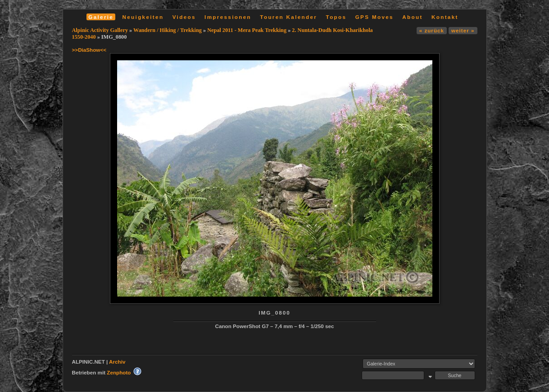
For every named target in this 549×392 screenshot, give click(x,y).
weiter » (463, 30)
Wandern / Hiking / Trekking (168, 30)
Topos (336, 17)
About (412, 17)
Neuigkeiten (143, 17)
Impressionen (228, 17)
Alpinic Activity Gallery (100, 30)
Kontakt (445, 17)
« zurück (432, 30)
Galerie (101, 17)
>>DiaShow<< (89, 50)
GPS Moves (374, 17)
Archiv (117, 362)
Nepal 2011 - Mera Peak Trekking (247, 30)
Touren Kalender (288, 17)
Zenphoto (119, 372)
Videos (184, 17)
